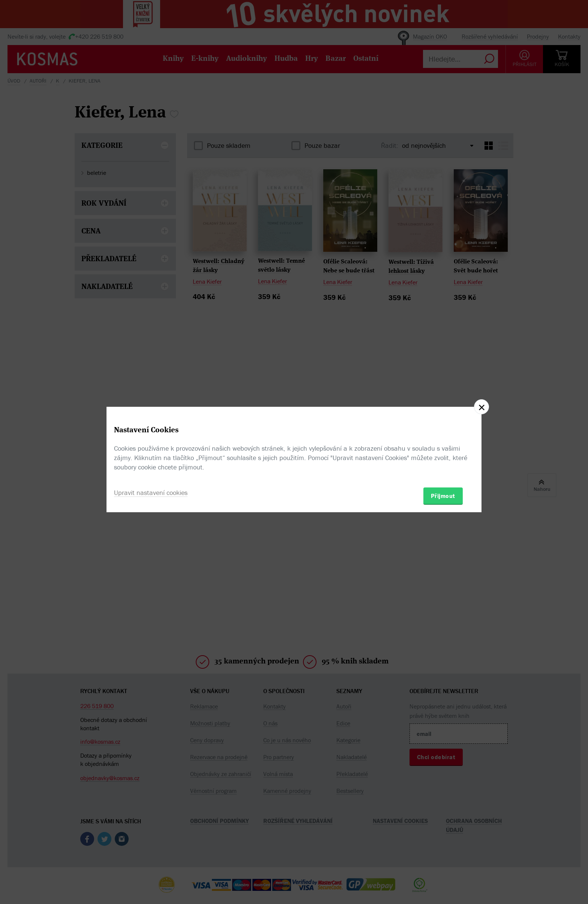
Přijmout (443, 496)
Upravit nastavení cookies (151, 493)
